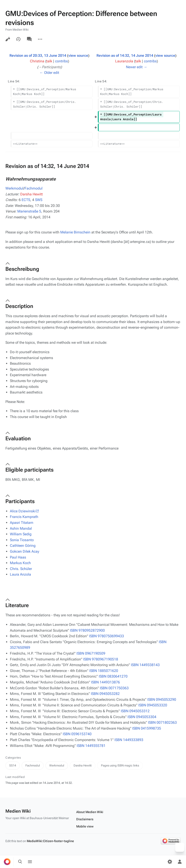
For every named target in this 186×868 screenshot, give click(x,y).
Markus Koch (20, 563)
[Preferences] (170, 862)
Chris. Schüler (21, 569)
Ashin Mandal (21, 528)
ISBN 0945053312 (135, 711)
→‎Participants (49, 67)
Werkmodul (14, 188)
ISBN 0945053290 (162, 700)
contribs (62, 61)
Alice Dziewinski (23, 511)
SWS (39, 200)
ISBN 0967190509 (91, 653)
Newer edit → (137, 67)
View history (18, 39)
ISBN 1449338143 (145, 665)
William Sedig (21, 534)
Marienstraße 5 (29, 211)
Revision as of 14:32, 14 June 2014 (125, 55)
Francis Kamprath (24, 517)
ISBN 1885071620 (104, 671)
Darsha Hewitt (31, 194)
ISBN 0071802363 (162, 722)
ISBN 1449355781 (91, 746)
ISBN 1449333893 (129, 740)
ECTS (26, 200)
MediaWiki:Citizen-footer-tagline (50, 841)
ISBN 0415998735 (147, 728)
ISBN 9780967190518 (101, 659)
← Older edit (49, 73)
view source (78, 55)
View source (8, 39)
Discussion (29, 39)
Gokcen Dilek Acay (25, 551)
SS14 (13, 765)
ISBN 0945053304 (142, 717)
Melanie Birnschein (75, 232)
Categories (13, 758)
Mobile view (85, 826)
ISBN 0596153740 (77, 734)
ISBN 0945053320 (153, 705)
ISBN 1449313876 (105, 682)
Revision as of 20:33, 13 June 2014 (38, 55)
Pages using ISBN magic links (120, 765)
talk (49, 61)
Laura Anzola (20, 574)
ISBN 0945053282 (105, 694)
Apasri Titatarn (22, 523)
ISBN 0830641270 (113, 676)
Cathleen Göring (23, 546)
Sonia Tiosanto (22, 540)
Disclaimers (85, 819)
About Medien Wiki (90, 812)
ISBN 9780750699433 (106, 636)
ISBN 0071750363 (114, 688)
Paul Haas (18, 557)
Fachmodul (34, 188)
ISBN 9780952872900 (87, 630)
